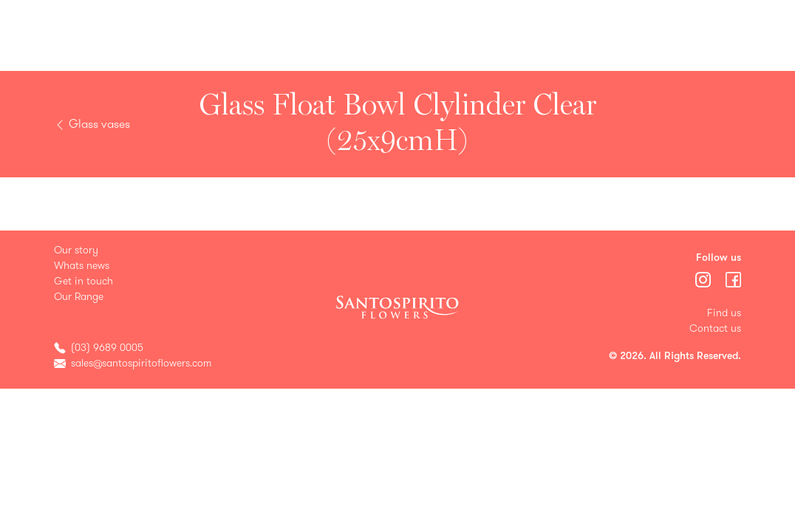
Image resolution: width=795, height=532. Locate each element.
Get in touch (83, 281)
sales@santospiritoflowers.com (141, 363)
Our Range (79, 297)
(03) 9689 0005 (107, 348)
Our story (76, 250)
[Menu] (704, 279)
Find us (724, 313)
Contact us (715, 328)
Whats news (82, 266)
